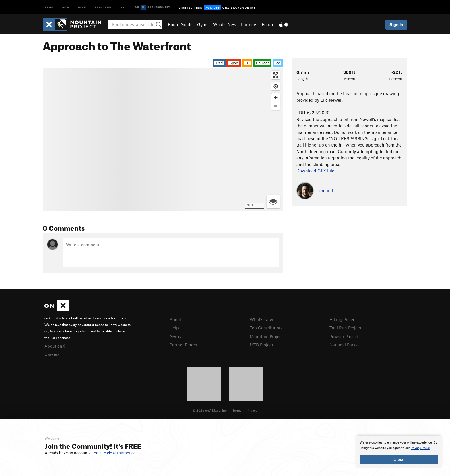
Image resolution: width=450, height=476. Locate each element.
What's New (225, 24)
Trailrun (103, 7)
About (175, 319)
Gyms (203, 24)
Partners (249, 24)
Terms (237, 410)
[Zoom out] (276, 106)
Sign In (396, 24)
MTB (66, 7)
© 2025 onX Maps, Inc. (210, 410)
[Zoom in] (276, 98)
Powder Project (344, 336)
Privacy (252, 410)
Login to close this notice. (114, 453)
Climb (48, 7)
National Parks (344, 345)
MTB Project (261, 345)
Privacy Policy (421, 448)
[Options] (273, 202)
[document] (399, 452)
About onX (55, 346)
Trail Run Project (345, 328)
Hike (82, 7)
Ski (123, 7)
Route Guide (180, 24)
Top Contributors (266, 328)
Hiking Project (343, 319)
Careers (52, 354)
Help (174, 328)
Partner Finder (184, 345)
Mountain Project (266, 336)
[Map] (163, 140)
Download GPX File (315, 171)
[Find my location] (276, 86)
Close (399, 459)
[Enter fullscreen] (276, 75)
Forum (268, 24)
